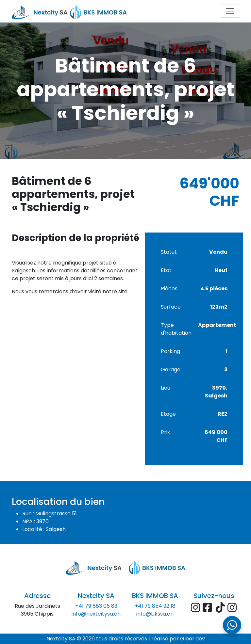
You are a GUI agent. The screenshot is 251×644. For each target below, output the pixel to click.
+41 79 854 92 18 (155, 606)
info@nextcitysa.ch (96, 614)
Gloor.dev (192, 639)
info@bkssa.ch (155, 614)
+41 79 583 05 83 (96, 606)
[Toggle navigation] (230, 11)
